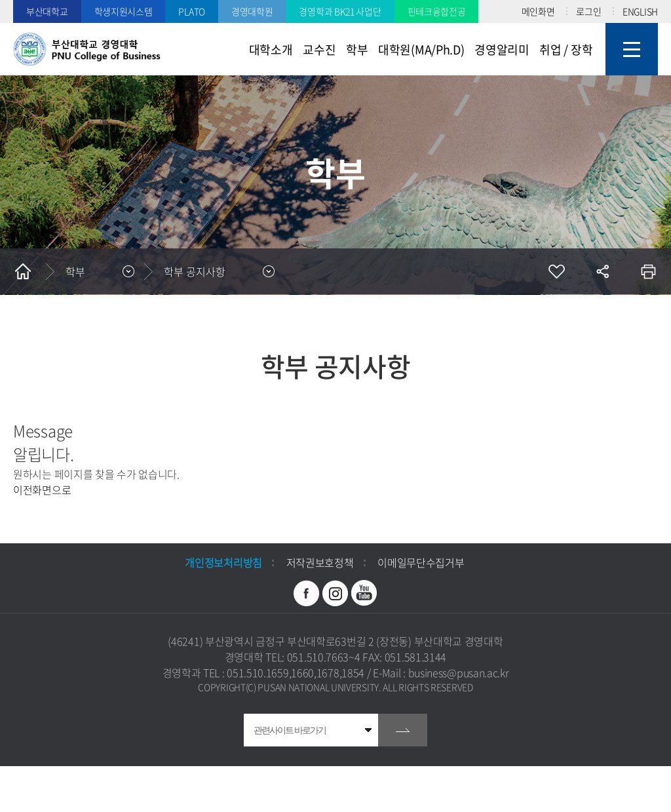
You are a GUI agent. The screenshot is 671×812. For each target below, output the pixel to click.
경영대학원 (252, 11)
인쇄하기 (648, 271)
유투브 (364, 593)
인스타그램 (335, 593)
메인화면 (538, 11)
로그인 (588, 11)
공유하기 (602, 271)
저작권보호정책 (320, 562)
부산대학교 (47, 11)
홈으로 (23, 271)
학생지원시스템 (124, 11)
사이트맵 (632, 49)
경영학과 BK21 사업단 (340, 11)
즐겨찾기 (556, 271)
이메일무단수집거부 (421, 562)
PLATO (192, 11)
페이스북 (307, 593)
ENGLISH (640, 11)
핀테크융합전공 (437, 11)
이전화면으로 (42, 490)
